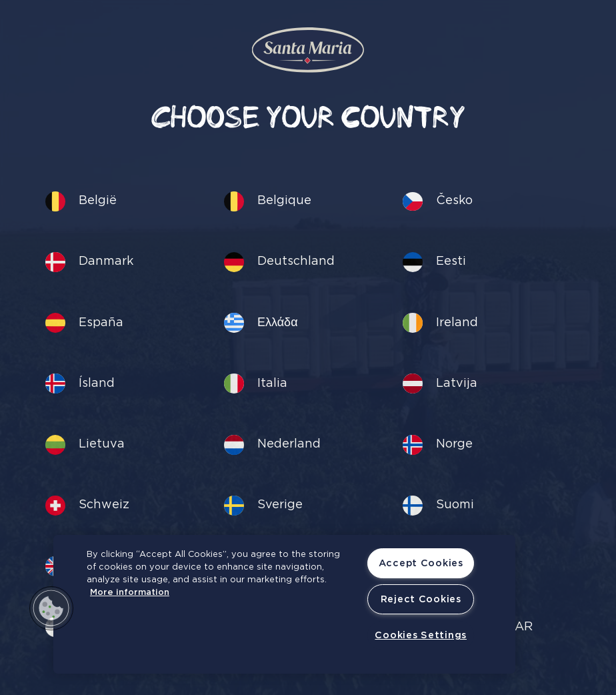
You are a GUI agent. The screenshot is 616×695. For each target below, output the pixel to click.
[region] (284, 604)
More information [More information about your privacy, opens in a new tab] (130, 593)
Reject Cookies (421, 599)
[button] (51, 608)
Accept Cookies (421, 563)
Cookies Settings (421, 635)
